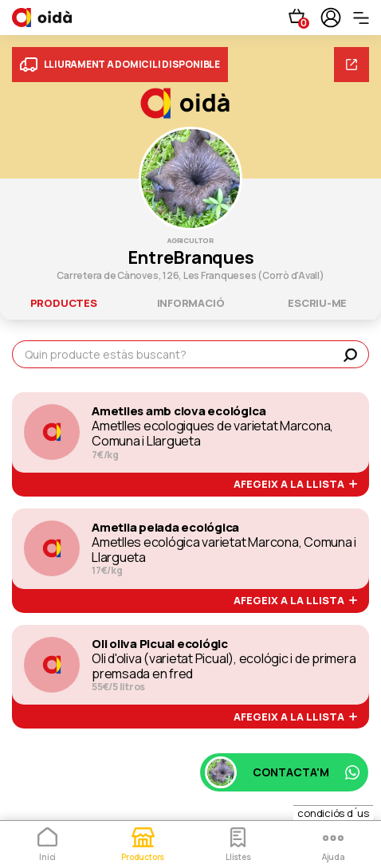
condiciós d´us (333, 813)
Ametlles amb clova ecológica (179, 411)
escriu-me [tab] (317, 303)
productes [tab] (64, 303)
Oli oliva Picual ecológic (160, 644)
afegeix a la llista (295, 485)
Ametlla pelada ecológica (165, 528)
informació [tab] (191, 303)
